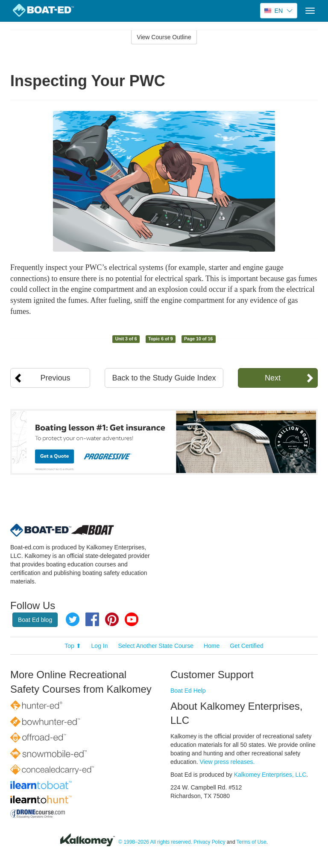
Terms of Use (252, 842)
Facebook (92, 619)
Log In (100, 646)
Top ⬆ (73, 646)
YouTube (132, 619)
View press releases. (227, 762)
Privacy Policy (209, 842)
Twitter (73, 619)
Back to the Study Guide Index (164, 378)
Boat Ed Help (188, 691)
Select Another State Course (156, 646)
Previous (56, 378)
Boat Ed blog (35, 620)
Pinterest (112, 619)
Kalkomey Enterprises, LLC (270, 775)
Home (212, 646)
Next (273, 378)
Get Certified (247, 646)
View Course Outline (164, 37)
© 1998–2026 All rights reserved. (155, 842)
